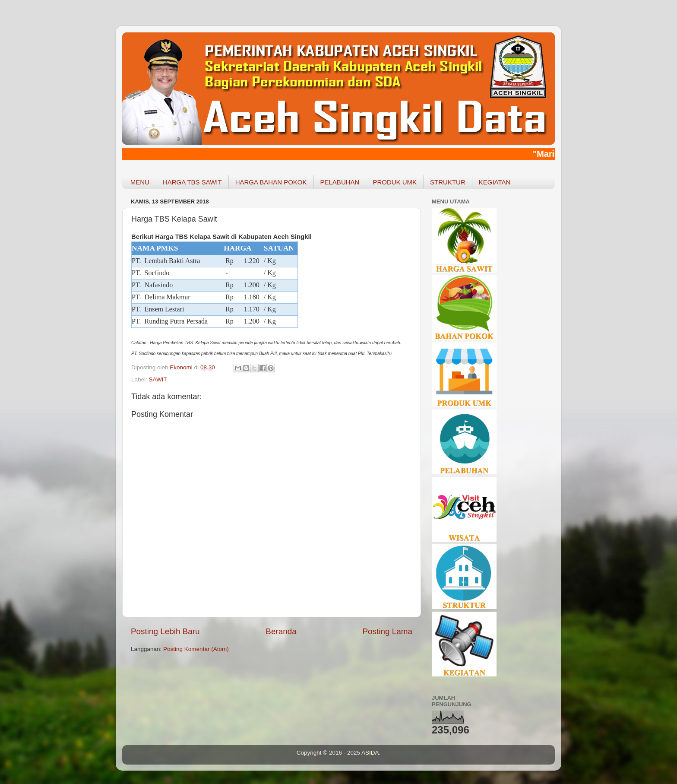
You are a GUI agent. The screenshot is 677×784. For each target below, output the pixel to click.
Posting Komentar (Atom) (196, 649)
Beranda (281, 631)
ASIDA (370, 753)
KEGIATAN (495, 182)
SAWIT (158, 379)
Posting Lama (387, 631)
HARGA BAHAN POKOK (271, 182)
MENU (140, 182)
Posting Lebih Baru (165, 631)
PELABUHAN (340, 182)
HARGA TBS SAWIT (192, 182)
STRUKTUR (448, 182)
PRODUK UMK (395, 182)
